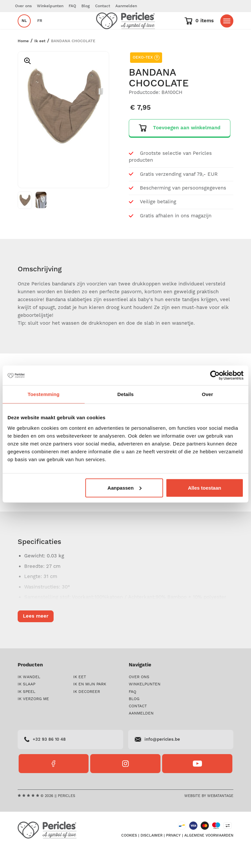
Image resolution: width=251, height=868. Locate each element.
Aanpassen (125, 488)
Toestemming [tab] (44, 394)
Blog (86, 6)
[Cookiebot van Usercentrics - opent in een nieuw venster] (215, 375)
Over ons (23, 6)
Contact (103, 6)
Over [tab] (207, 394)
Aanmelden (126, 6)
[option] (63, 126)
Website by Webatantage (209, 816)
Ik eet (40, 61)
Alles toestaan (205, 488)
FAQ (72, 6)
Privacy (173, 855)
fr (40, 31)
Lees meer (36, 636)
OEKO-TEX (146, 77)
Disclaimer (151, 855)
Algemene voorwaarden (209, 855)
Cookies (129, 855)
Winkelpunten (50, 6)
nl (24, 31)
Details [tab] (125, 394)
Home (23, 61)
